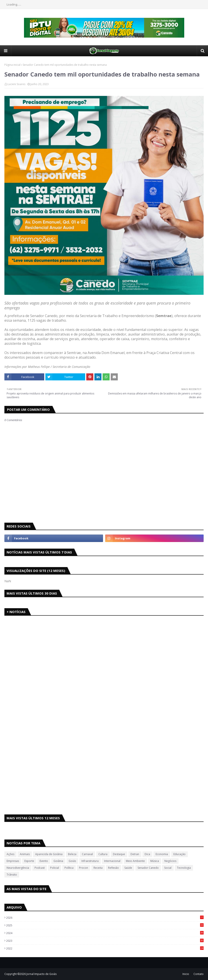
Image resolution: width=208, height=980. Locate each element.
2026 (105, 918)
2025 (105, 925)
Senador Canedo (148, 868)
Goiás (72, 861)
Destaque (119, 854)
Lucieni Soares (16, 84)
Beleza (72, 854)
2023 (105, 941)
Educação (179, 854)
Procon (84, 868)
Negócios (170, 861)
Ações (10, 854)
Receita (98, 868)
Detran (135, 854)
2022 (105, 948)
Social (168, 868)
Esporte (29, 861)
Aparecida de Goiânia (49, 854)
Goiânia (58, 861)
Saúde (128, 868)
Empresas (13, 861)
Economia (162, 854)
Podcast (40, 868)
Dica (147, 854)
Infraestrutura (90, 861)
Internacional (112, 861)
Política (69, 868)
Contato (199, 974)
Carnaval (87, 854)
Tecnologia (184, 868)
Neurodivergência (18, 868)
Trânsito (12, 875)
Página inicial (12, 65)
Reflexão (113, 868)
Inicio (186, 974)
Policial (55, 868)
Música (155, 861)
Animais (25, 854)
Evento (44, 861)
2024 (105, 933)
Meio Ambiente (135, 861)
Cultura (103, 854)
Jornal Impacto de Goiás (41, 974)
